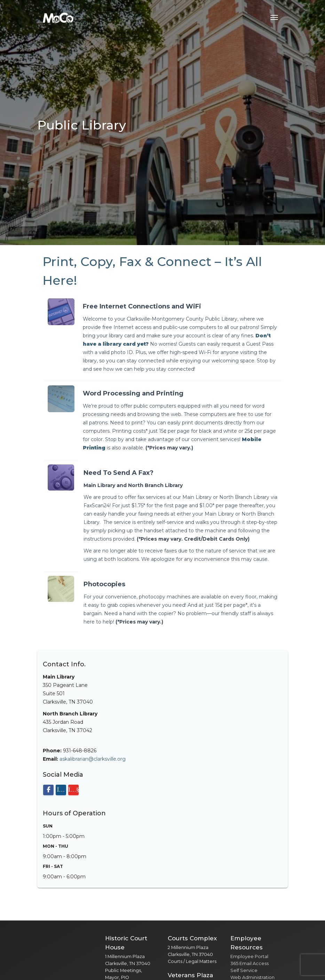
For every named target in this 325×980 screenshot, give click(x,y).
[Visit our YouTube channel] (73, 790)
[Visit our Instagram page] (61, 790)
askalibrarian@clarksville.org (93, 759)
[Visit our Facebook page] (48, 790)
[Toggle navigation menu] (274, 17)
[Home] (58, 17)
